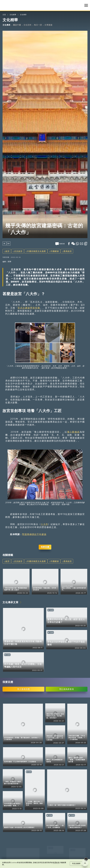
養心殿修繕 (74, 432)
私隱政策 (56, 863)
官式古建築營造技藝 (29, 308)
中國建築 (55, 251)
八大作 (44, 524)
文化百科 (27, 25)
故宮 (7, 251)
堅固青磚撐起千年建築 (34, 534)
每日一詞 (38, 25)
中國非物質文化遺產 (36, 251)
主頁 (4, 15)
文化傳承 (23, 15)
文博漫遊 (48, 25)
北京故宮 (18, 251)
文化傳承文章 (10, 602)
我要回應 (45, 547)
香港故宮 (68, 251)
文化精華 (13, 15)
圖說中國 (17, 25)
